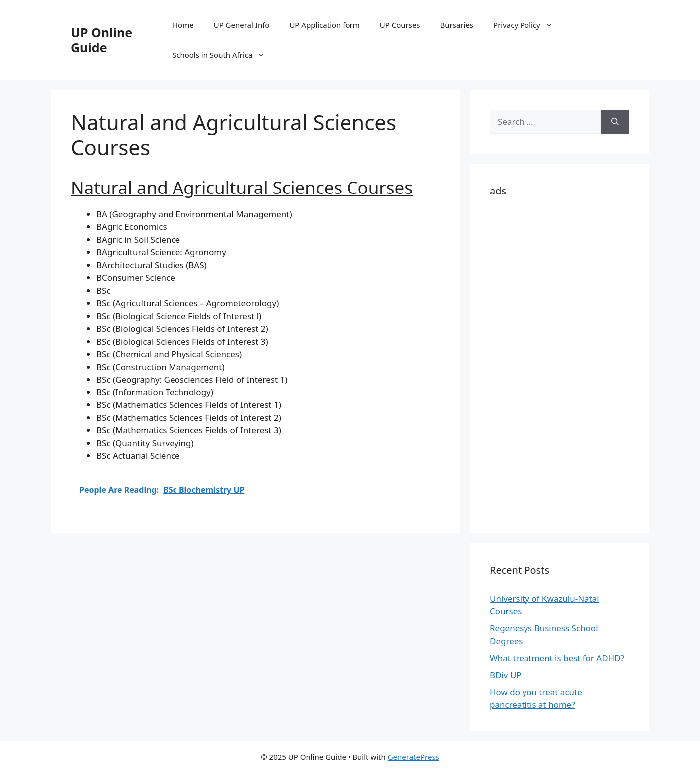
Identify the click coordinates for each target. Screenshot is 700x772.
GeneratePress (414, 757)
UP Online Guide (101, 40)
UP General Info (242, 25)
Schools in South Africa (224, 55)
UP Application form (324, 25)
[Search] (615, 122)
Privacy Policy (528, 25)
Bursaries (457, 25)
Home (183, 25)
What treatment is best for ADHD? (557, 658)
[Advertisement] (559, 363)
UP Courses (400, 25)
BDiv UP (506, 675)
